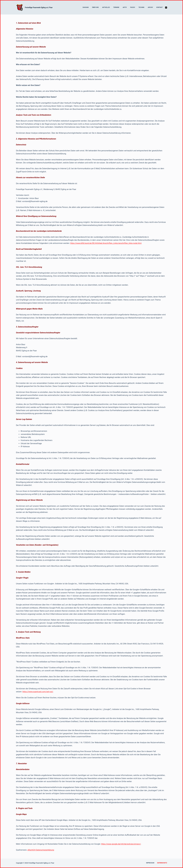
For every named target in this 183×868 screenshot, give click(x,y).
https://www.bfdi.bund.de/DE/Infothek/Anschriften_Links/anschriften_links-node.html (106, 243)
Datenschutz (162, 863)
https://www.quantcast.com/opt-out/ (38, 692)
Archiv (150, 7)
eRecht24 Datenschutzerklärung (41, 850)
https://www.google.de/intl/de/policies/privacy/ (121, 844)
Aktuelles (106, 7)
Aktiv (125, 7)
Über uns (95, 7)
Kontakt (159, 7)
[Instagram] (166, 8)
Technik (141, 7)
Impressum (150, 863)
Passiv (133, 7)
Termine (116, 7)
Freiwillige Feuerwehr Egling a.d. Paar (39, 7)
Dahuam (86, 7)
